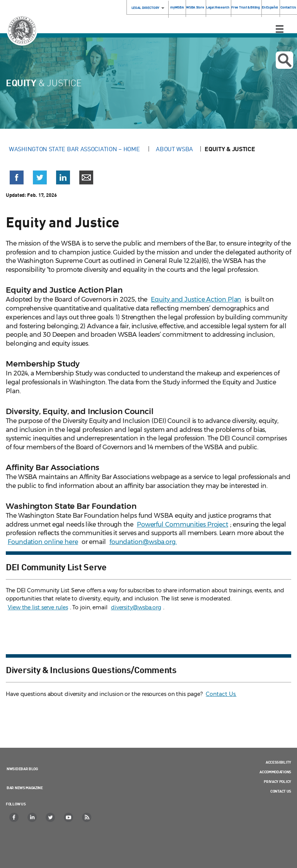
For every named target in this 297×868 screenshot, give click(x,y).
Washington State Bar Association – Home (75, 149)
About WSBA (174, 149)
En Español (270, 7)
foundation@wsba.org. (143, 542)
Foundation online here (43, 542)
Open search (285, 60)
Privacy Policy (277, 781)
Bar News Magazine (25, 788)
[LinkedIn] (32, 817)
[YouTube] (69, 817)
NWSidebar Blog (22, 769)
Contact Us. (221, 694)
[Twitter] (51, 817)
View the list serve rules (38, 607)
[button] (17, 177)
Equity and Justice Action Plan (196, 299)
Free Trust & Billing (245, 7)
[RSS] (87, 817)
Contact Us (288, 7)
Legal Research (218, 7)
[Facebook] (14, 817)
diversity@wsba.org (136, 607)
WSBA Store (195, 7)
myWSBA (177, 7)
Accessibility (278, 762)
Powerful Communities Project (183, 524)
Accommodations (275, 772)
